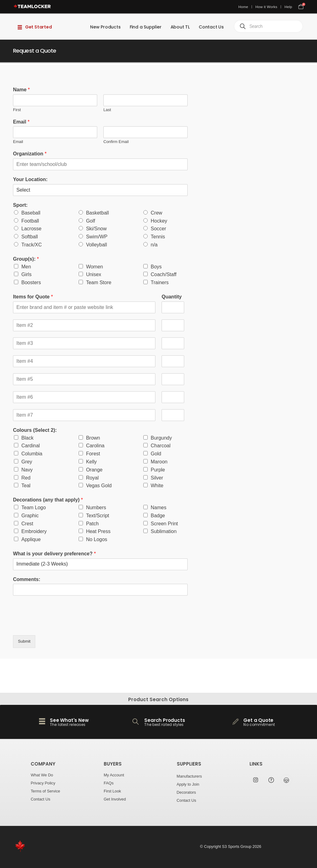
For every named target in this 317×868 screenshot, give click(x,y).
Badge (158, 516)
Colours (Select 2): (35, 430)
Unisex (94, 274)
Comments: (27, 579)
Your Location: (30, 179)
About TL (180, 27)
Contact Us (211, 27)
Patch (92, 524)
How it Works (266, 7)
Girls (26, 274)
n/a (154, 245)
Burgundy (161, 438)
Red (26, 478)
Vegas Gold (99, 486)
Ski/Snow (96, 229)
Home (243, 7)
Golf (91, 221)
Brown (93, 438)
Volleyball (97, 245)
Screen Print (164, 524)
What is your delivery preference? (54, 554)
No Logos (97, 539)
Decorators (186, 792)
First (17, 110)
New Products (105, 27)
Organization (30, 154)
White (157, 486)
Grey (27, 462)
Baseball (31, 213)
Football (30, 221)
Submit (24, 641)
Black (27, 438)
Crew (156, 213)
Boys (156, 267)
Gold (156, 454)
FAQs (109, 783)
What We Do (42, 775)
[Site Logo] (32, 7)
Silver (157, 478)
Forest (93, 454)
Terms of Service (45, 791)
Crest (27, 524)
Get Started (35, 27)
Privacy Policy (43, 783)
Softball (30, 237)
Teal (26, 486)
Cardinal (31, 446)
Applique (31, 539)
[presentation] (60, 625)
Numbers (96, 508)
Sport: (20, 205)
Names (159, 508)
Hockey (159, 221)
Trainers (160, 282)
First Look (112, 791)
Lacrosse (31, 229)
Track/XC (32, 245)
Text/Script (98, 516)
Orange (94, 470)
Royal (92, 478)
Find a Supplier (146, 27)
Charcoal (161, 446)
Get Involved (115, 799)
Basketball (98, 213)
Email (21, 122)
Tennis (158, 237)
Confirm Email (116, 142)
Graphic (30, 516)
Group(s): (26, 259)
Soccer (158, 229)
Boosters (31, 282)
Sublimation (164, 531)
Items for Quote (33, 297)
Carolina (95, 446)
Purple (158, 470)
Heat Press (98, 531)
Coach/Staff (164, 274)
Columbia (32, 454)
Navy (27, 470)
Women (95, 267)
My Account (114, 775)
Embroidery (34, 531)
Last (107, 110)
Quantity (172, 297)
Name (21, 90)
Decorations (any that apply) (48, 500)
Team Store (99, 282)
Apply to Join (188, 784)
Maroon (159, 462)
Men (26, 267)
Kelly (91, 462)
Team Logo (34, 508)
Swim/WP (97, 237)
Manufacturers (189, 776)
